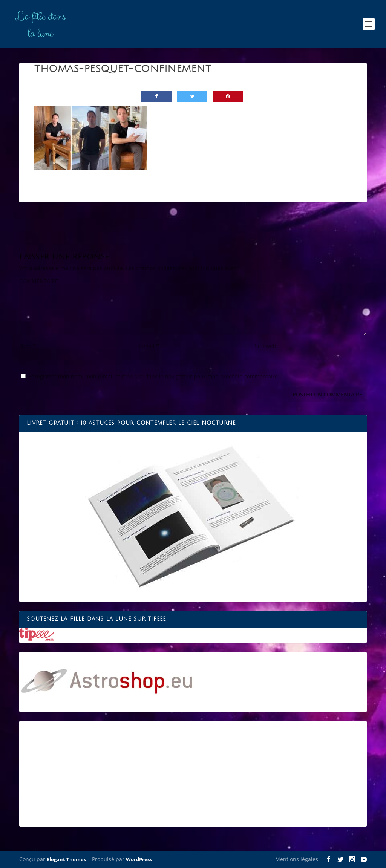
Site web (266, 346)
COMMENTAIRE (39, 281)
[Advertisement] (193, 774)
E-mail (149, 346)
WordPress (139, 859)
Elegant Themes (66, 859)
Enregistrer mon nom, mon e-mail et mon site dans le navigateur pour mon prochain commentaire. (154, 376)
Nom (28, 346)
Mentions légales (297, 859)
